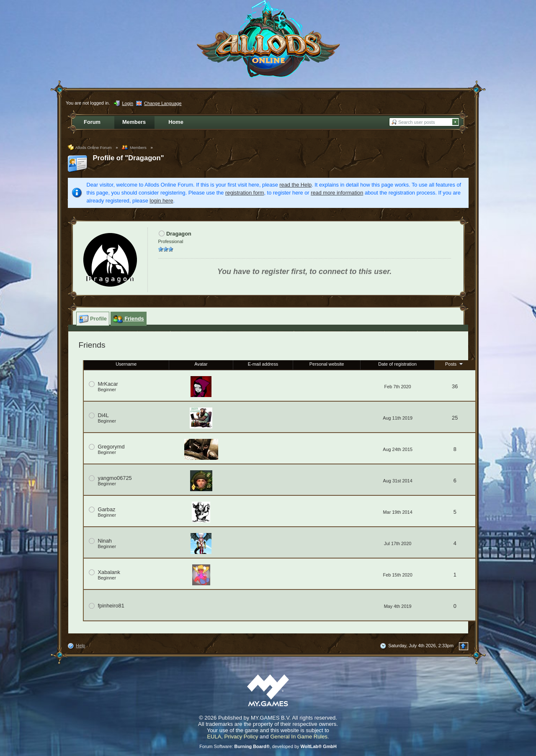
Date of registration (397, 364)
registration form (245, 193)
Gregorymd (111, 447)
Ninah (105, 541)
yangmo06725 (115, 478)
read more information (337, 193)
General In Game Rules (299, 737)
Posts (455, 364)
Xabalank (109, 572)
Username (126, 364)
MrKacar (108, 384)
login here (161, 201)
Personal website (327, 364)
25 (455, 418)
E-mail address (263, 364)
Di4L (103, 415)
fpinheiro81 (111, 606)
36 (455, 386)
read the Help (295, 185)
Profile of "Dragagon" (129, 158)
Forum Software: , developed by (268, 746)
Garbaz (107, 509)
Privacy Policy (241, 737)
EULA (214, 737)
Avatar (201, 364)
